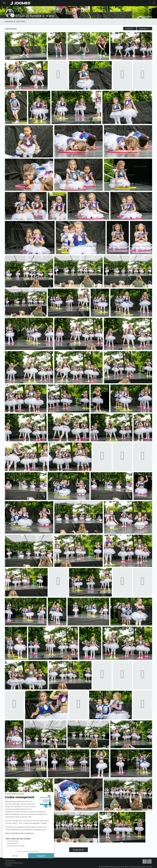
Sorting (144, 29)
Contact (8, 865)
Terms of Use (10, 860)
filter (130, 29)
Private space (146, 17)
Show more (78, 850)
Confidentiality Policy (14, 863)
